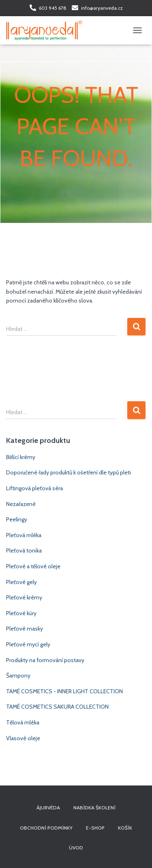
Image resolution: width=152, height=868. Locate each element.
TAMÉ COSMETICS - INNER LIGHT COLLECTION (64, 691)
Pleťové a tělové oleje (33, 566)
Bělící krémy (21, 457)
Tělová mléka (23, 722)
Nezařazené (21, 504)
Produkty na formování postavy (45, 660)
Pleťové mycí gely (28, 644)
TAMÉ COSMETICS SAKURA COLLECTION (57, 707)
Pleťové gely (21, 582)
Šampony (18, 675)
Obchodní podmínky (46, 828)
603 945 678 (53, 8)
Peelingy (17, 519)
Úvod (76, 848)
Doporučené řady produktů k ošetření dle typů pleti (69, 472)
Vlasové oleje (23, 738)
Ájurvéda (48, 808)
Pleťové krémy (24, 597)
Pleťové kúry (21, 613)
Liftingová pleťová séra (34, 488)
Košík (125, 828)
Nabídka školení (94, 808)
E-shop (95, 828)
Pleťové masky (25, 629)
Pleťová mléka (24, 535)
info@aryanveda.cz (102, 8)
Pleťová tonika (24, 550)
